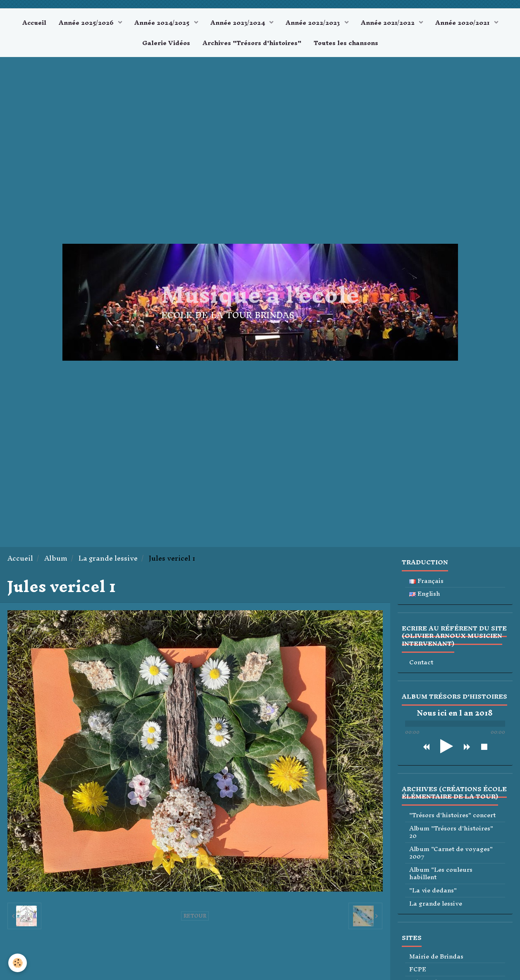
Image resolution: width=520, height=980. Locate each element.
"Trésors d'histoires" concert (452, 815)
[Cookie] (18, 963)
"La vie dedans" (433, 891)
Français (426, 581)
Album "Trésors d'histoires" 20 (451, 832)
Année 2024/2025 (163, 23)
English (425, 594)
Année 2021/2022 (389, 23)
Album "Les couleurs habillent (441, 874)
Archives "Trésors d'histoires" (252, 43)
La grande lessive (108, 558)
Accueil (34, 23)
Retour (195, 916)
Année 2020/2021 (463, 23)
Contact (421, 662)
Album (56, 558)
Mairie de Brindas (436, 957)
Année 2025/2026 (87, 23)
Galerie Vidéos (166, 43)
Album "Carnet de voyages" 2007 (451, 853)
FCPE (418, 969)
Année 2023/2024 (239, 23)
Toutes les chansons (346, 43)
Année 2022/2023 (314, 23)
